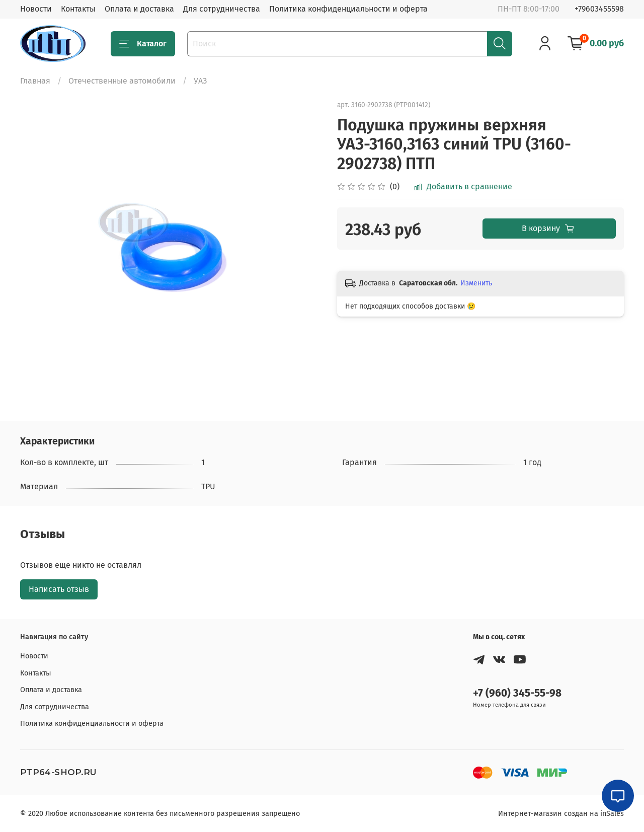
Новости (36, 9)
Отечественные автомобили (122, 81)
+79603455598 (599, 9)
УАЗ (200, 81)
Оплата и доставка (139, 9)
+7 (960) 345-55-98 (517, 693)
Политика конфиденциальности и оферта (348, 9)
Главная (35, 81)
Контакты (78, 9)
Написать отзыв (59, 589)
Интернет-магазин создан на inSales (561, 814)
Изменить (476, 283)
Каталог (143, 44)
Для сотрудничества (222, 9)
